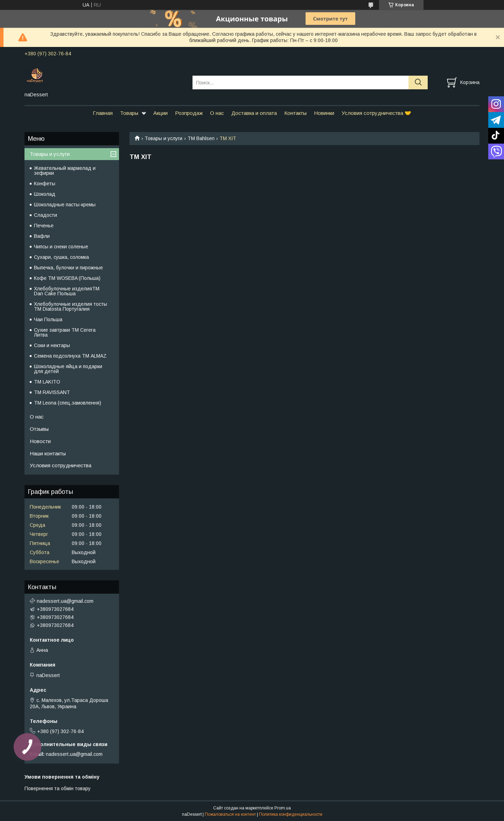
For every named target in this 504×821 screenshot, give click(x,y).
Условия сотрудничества (61, 465)
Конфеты (45, 184)
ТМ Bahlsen (201, 138)
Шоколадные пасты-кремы (65, 205)
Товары (129, 113)
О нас (217, 113)
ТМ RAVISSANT (52, 392)
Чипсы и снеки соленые (61, 247)
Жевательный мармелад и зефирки (65, 171)
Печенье (44, 226)
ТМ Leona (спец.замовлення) (68, 403)
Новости (40, 441)
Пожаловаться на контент (230, 814)
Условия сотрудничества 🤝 (376, 113)
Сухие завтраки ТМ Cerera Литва (65, 332)
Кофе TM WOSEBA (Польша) (67, 278)
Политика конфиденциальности (291, 814)
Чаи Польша (48, 319)
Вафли (42, 236)
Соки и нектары (52, 345)
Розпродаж (189, 113)
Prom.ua (283, 808)
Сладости (45, 215)
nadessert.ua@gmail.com (65, 601)
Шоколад (45, 194)
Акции (160, 113)
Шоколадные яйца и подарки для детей (68, 369)
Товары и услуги (163, 138)
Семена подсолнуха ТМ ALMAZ (70, 356)
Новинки (324, 113)
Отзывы (39, 429)
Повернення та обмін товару (58, 788)
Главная (103, 113)
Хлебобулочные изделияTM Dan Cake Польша (67, 291)
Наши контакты (48, 453)
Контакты (295, 113)
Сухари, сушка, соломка (61, 257)
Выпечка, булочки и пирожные (68, 268)
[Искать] (418, 82)
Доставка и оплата (254, 113)
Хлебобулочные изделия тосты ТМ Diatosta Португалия (71, 306)
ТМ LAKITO (47, 382)
